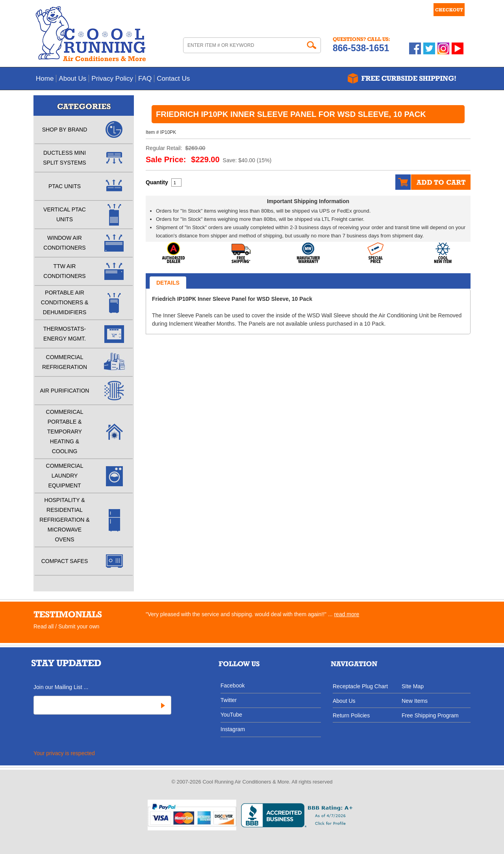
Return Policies (351, 715)
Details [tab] (168, 283)
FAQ (145, 79)
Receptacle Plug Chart (360, 686)
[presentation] (92, 734)
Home (45, 79)
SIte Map (413, 686)
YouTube (231, 714)
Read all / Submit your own (66, 626)
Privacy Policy (112, 79)
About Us (72, 79)
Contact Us (173, 79)
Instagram (233, 729)
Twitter (229, 700)
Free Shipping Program (430, 715)
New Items (415, 701)
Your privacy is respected (64, 753)
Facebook (233, 685)
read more (346, 614)
